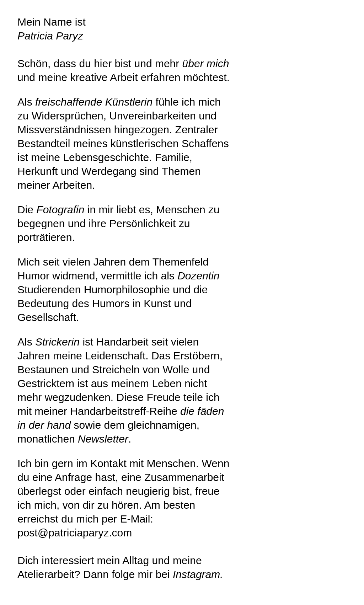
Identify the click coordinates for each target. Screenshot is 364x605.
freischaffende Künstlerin (94, 102)
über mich (206, 63)
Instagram (196, 574)
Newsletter (103, 439)
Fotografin (60, 210)
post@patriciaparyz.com (75, 533)
